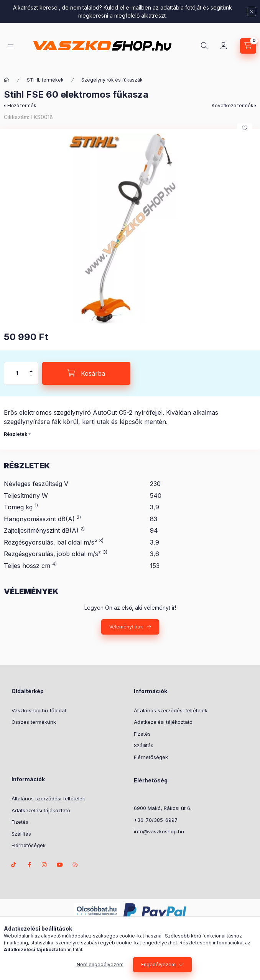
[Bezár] (252, 11)
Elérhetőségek (151, 757)
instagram (44, 865)
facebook (29, 865)
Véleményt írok (126, 627)
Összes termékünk (34, 722)
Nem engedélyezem (100, 966)
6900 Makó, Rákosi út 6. (163, 808)
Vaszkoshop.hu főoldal (39, 710)
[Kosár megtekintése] (248, 46)
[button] (130, 228)
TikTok (14, 865)
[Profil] (224, 46)
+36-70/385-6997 (156, 820)
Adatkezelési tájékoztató (163, 722)
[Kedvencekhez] (245, 128)
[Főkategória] (7, 80)
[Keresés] (204, 46)
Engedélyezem (158, 966)
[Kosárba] (86, 373)
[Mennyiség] (17, 373)
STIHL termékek (45, 80)
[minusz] (31, 379)
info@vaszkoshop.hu (159, 831)
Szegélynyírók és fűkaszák (112, 80)
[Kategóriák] (11, 46)
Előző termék (22, 106)
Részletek (16, 434)
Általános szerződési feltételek (171, 710)
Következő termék (233, 106)
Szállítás (144, 745)
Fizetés (142, 734)
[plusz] (31, 368)
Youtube (60, 865)
